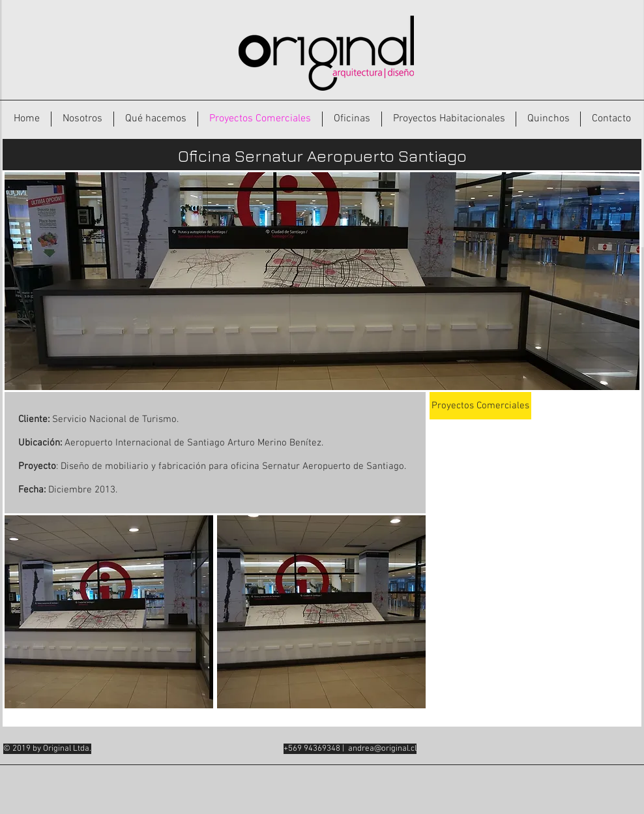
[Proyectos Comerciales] (480, 406)
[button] (109, 612)
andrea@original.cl (382, 749)
